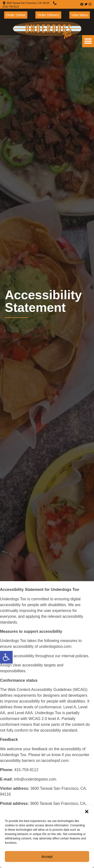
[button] (87, 812)
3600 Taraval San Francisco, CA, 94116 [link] (28, 3)
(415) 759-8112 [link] (11, 7)
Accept (47, 856)
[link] (6, 657)
